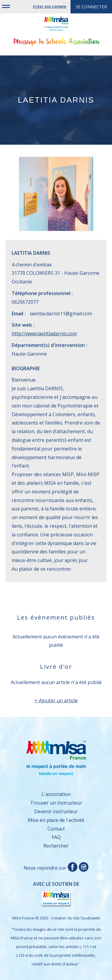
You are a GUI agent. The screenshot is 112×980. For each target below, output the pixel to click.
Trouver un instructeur (56, 803)
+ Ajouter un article (56, 700)
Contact (56, 829)
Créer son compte (50, 6)
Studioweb (90, 918)
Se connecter (91, 7)
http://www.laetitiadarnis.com (44, 334)
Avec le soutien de (45, 894)
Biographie (26, 368)
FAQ (56, 837)
